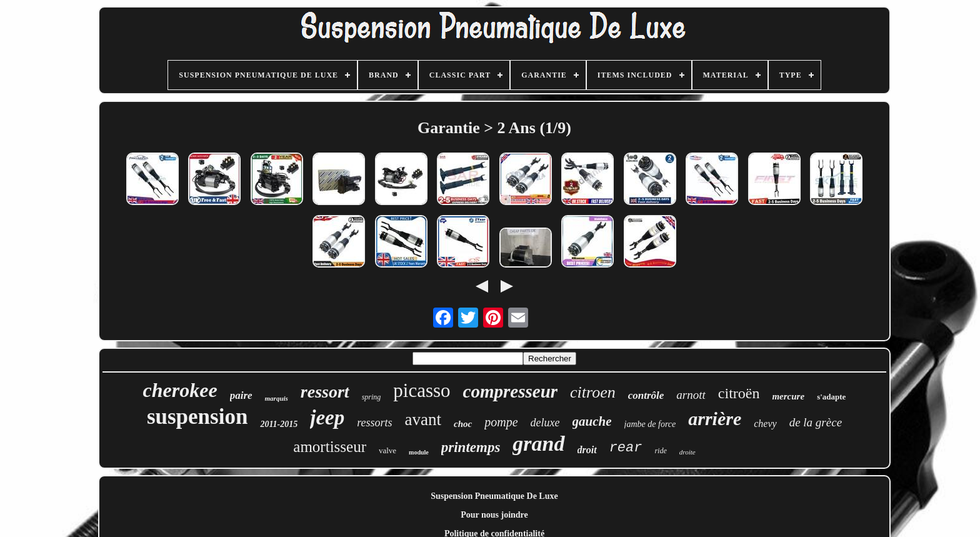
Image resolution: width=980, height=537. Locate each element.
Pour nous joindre (494, 515)
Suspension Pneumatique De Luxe (494, 496)
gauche (592, 421)
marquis (277, 398)
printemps (471, 447)
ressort (325, 392)
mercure (788, 396)
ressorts (374, 423)
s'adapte (831, 397)
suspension (197, 417)
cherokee (180, 390)
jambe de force (650, 424)
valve (387, 450)
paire (241, 395)
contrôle (646, 395)
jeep (327, 418)
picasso (422, 390)
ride (660, 451)
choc (463, 424)
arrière (715, 419)
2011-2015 (279, 424)
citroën (739, 393)
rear (626, 448)
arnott (691, 395)
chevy (765, 424)
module (419, 452)
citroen (593, 392)
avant (423, 419)
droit (587, 450)
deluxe (545, 423)
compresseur (510, 391)
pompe (501, 422)
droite (687, 452)
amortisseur (330, 447)
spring (372, 397)
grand (538, 444)
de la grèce (816, 422)
